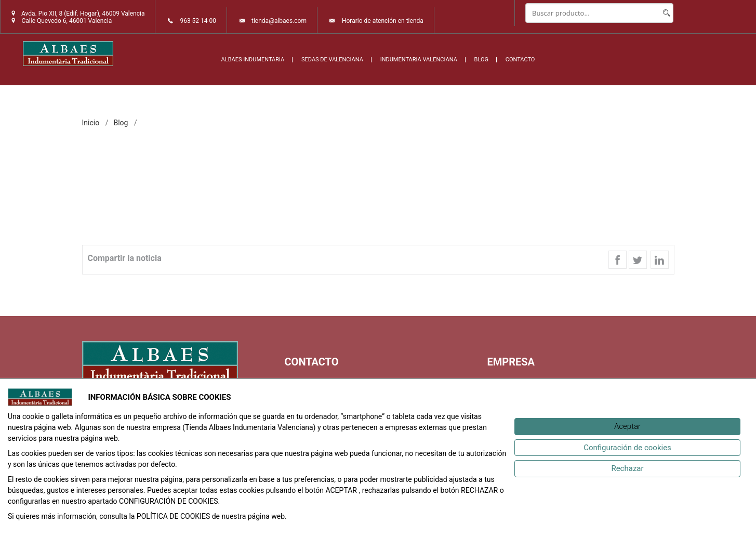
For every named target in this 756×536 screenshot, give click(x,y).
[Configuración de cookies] (627, 448)
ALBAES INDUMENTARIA (253, 60)
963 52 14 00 (198, 21)
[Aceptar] (627, 427)
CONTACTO (520, 60)
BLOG (482, 60)
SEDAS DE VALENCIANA (332, 60)
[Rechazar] (627, 469)
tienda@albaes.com (279, 21)
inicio (91, 123)
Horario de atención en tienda (383, 21)
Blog (121, 123)
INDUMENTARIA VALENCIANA (419, 60)
